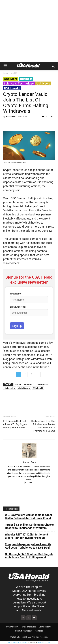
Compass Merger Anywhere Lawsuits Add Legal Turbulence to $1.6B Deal (28, 546)
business (28, 384)
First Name (16, 294)
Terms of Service (28, 627)
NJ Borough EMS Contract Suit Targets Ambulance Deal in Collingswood (29, 556)
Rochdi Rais (11, 116)
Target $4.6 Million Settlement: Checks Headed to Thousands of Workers (29, 526)
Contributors (45, 627)
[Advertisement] (29, 31)
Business (26, 79)
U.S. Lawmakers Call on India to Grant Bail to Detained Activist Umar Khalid (29, 516)
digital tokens (24, 388)
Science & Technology (19, 83)
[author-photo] (29, 458)
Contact (39, 631)
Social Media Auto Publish (18, 642)
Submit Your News (24, 631)
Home (6, 73)
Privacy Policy (11, 627)
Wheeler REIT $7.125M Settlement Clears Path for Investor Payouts (27, 536)
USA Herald (12, 88)
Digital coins (10, 388)
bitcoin (18, 384)
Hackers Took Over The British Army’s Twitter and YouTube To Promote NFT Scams (43, 426)
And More (16, 73)
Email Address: (18, 307)
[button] (5, 66)
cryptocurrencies (42, 384)
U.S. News (43, 83)
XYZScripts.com (44, 642)
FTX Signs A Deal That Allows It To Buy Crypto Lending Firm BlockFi (15, 424)
